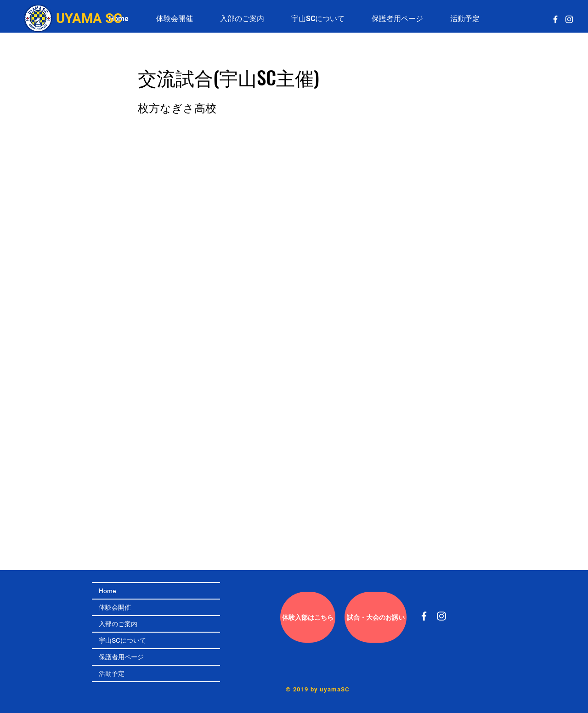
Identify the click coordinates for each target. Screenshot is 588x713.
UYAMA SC (89, 18)
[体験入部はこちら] (308, 617)
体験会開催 (115, 607)
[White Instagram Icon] (569, 19)
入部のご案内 (118, 624)
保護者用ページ (121, 657)
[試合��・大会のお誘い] (376, 617)
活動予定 (112, 673)
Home (107, 591)
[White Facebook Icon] (555, 19)
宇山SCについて (122, 640)
